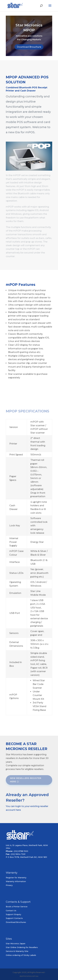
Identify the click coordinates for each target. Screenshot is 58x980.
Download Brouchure (29, 49)
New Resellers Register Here (26, 780)
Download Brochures (16, 922)
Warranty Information (16, 881)
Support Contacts (14, 918)
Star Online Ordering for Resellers (22, 947)
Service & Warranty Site (17, 951)
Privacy (9, 885)
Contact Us (11, 910)
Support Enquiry (13, 914)
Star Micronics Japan (16, 943)
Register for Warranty (16, 878)
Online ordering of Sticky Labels (21, 955)
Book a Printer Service (17, 907)
